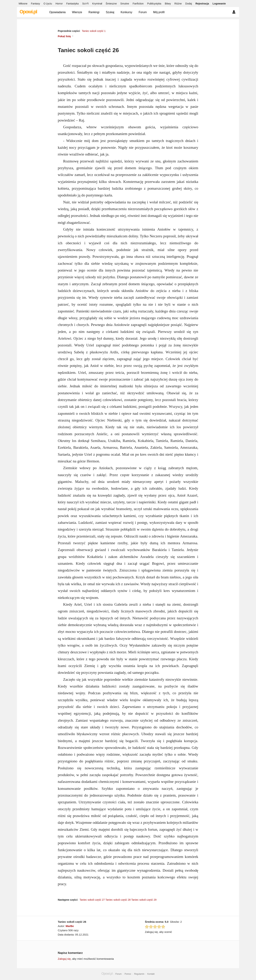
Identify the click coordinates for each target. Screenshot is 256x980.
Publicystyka (154, 4)
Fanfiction (138, 4)
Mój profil (159, 12)
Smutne (125, 4)
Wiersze (77, 12)
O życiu (48, 4)
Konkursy (126, 12)
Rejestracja (202, 4)
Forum (143, 12)
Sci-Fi (85, 4)
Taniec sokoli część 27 (92, 900)
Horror (59, 4)
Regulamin (139, 974)
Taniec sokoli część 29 (144, 900)
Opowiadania (57, 12)
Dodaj (189, 4)
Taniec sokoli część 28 (118, 900)
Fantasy (35, 4)
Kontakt (151, 974)
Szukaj (110, 12)
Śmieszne (111, 4)
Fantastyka (73, 4)
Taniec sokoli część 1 (94, 31)
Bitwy (168, 4)
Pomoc (128, 974)
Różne (178, 4)
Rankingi (94, 12)
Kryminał (97, 4)
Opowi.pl (28, 12)
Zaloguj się (64, 959)
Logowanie (219, 4)
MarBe (70, 926)
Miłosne (23, 4)
